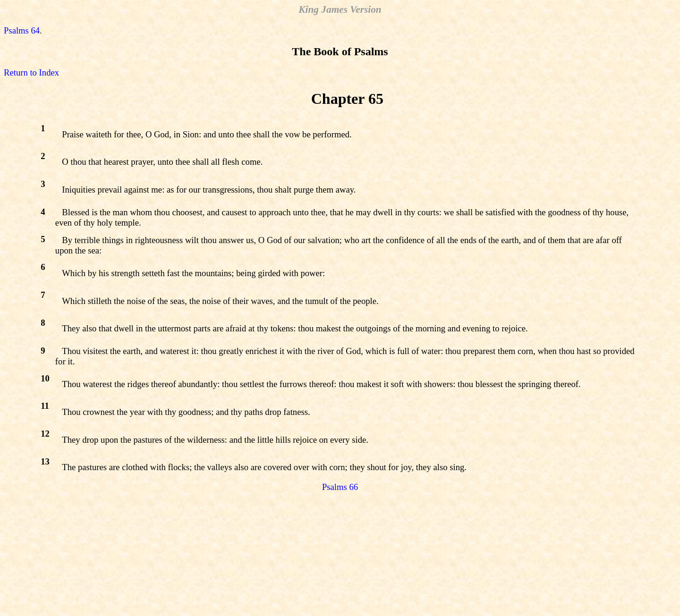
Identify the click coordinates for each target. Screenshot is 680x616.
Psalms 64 (22, 30)
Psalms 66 (340, 487)
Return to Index (31, 72)
